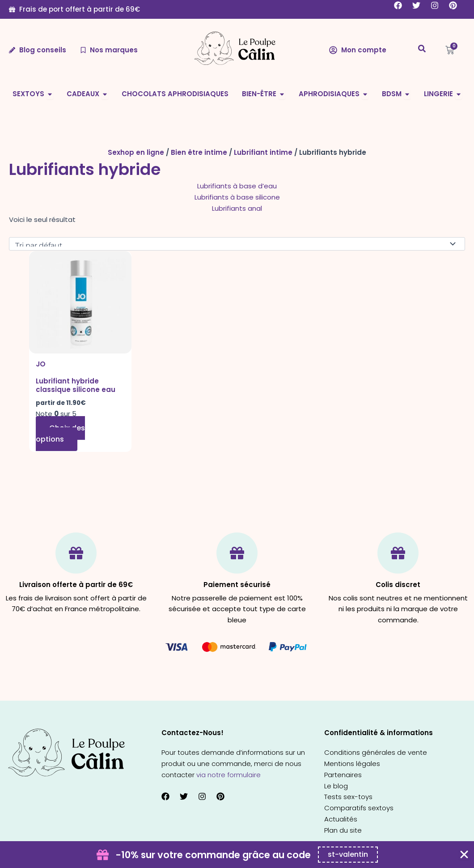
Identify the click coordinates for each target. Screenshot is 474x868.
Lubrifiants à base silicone (237, 197)
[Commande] (237, 244)
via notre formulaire (229, 775)
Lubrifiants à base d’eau (237, 186)
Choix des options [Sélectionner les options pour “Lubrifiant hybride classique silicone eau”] (60, 434)
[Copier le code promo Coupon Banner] (348, 855)
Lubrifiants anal (237, 208)
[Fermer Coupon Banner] (464, 855)
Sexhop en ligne (136, 152)
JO (41, 364)
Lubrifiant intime (263, 152)
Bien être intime (199, 152)
